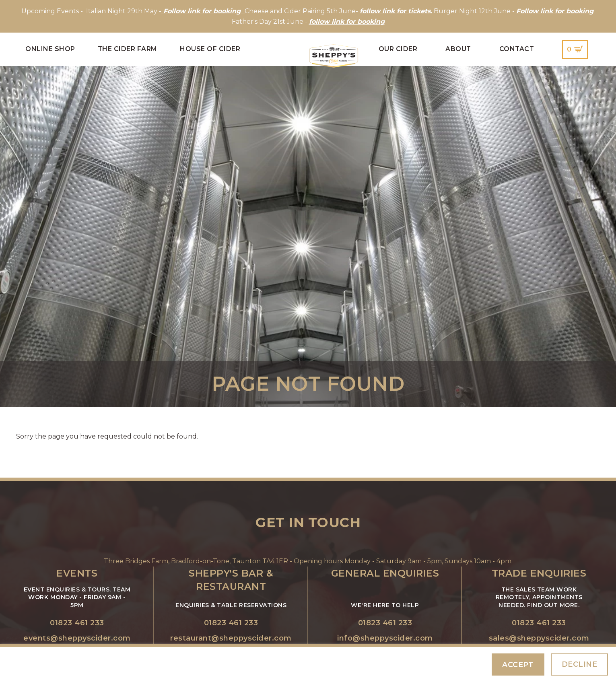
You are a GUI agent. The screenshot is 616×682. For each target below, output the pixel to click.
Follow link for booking (555, 11)
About (458, 49)
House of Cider (210, 49)
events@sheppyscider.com (77, 638)
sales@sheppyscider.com (539, 638)
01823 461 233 (77, 623)
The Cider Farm (128, 49)
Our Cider (398, 49)
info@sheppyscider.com (385, 638)
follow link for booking (347, 22)
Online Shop (50, 49)
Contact (517, 49)
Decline (580, 664)
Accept (518, 664)
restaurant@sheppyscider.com (231, 638)
